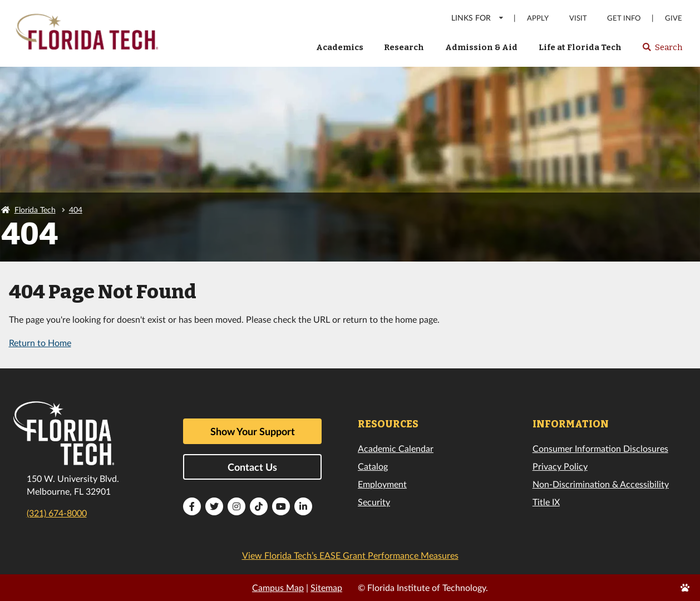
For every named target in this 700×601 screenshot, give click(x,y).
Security (374, 502)
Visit (578, 18)
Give (674, 18)
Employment (382, 484)
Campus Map (278, 587)
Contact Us (252, 467)
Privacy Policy (560, 466)
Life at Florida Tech (580, 47)
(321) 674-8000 (57, 513)
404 (76, 210)
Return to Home (40, 343)
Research (404, 47)
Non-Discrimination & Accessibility (601, 484)
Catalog (373, 466)
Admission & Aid (481, 47)
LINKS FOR (478, 18)
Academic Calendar (396, 448)
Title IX (546, 502)
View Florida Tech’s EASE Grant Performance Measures (350, 555)
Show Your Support (253, 431)
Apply (538, 18)
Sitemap (326, 587)
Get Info (624, 18)
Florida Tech (35, 210)
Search (662, 51)
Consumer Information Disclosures (600, 448)
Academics (340, 47)
